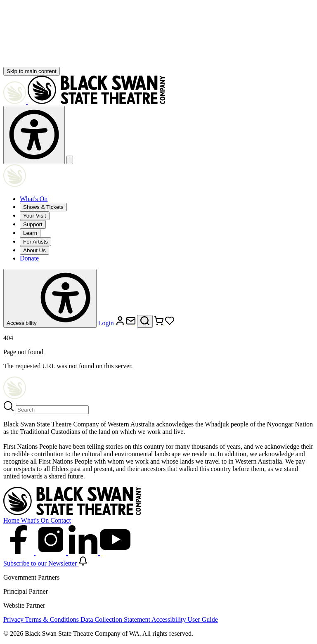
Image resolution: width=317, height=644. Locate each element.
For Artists (35, 242)
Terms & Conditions (53, 619)
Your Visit (35, 216)
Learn (30, 233)
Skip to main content (32, 71)
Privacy (14, 619)
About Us (34, 250)
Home (12, 520)
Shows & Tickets (43, 207)
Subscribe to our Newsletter (45, 563)
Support (33, 224)
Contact (61, 520)
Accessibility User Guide (185, 619)
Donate (29, 258)
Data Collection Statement (116, 619)
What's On (34, 199)
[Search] (52, 410)
